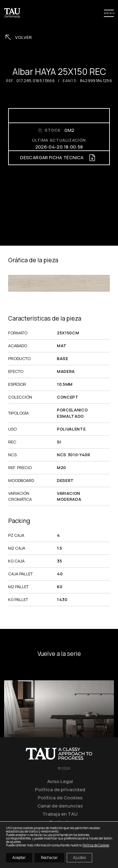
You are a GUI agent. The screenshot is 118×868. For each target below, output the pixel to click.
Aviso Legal (60, 781)
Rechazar (49, 858)
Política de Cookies (60, 797)
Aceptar (19, 858)
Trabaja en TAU (60, 814)
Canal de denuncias (60, 806)
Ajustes (79, 858)
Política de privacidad (60, 789)
